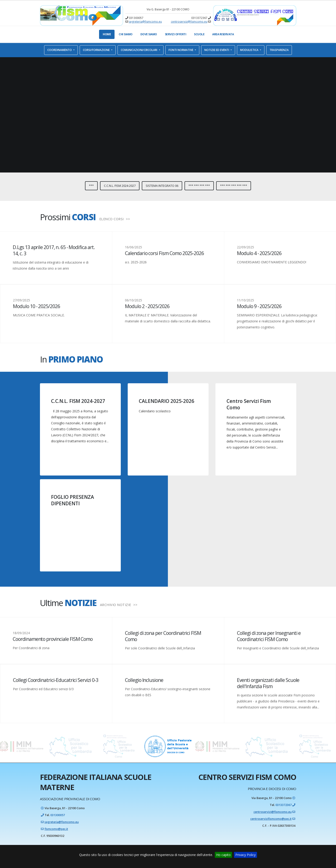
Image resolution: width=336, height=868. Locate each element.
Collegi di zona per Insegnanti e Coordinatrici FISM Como (269, 636)
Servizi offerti (176, 34)
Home (107, 34)
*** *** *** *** (199, 186)
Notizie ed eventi (217, 50)
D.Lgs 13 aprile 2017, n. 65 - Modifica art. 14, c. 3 (54, 250)
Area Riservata (223, 34)
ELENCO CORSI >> (115, 219)
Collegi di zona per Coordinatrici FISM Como (163, 636)
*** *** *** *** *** (234, 186)
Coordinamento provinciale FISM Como (53, 639)
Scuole (199, 34)
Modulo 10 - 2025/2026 (36, 306)
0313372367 (284, 805)
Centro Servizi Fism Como (249, 404)
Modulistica (250, 50)
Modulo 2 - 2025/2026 (147, 306)
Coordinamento (60, 50)
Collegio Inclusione (144, 680)
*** (91, 186)
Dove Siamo (149, 34)
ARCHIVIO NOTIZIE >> (119, 605)
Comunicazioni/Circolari (139, 50)
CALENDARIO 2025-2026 (166, 401)
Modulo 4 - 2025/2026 (259, 253)
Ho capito (223, 855)
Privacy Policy (245, 855)
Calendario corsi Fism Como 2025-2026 (164, 253)
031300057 (58, 815)
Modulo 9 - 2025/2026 (259, 306)
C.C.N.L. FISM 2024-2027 (120, 186)
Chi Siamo (126, 34)
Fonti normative (181, 50)
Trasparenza (279, 50)
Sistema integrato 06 (162, 186)
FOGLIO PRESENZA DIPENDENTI (73, 500)
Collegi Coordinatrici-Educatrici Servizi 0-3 (56, 680)
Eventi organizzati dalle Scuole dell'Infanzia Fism (268, 683)
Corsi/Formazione (97, 50)
